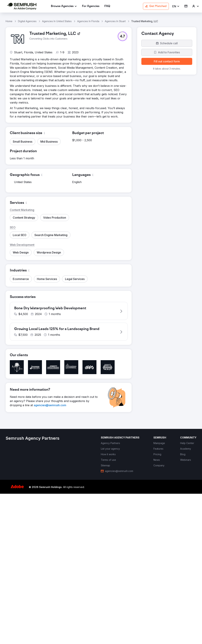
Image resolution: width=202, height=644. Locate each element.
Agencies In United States (57, 21)
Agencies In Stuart (115, 21)
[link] (91, 6)
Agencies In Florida (88, 21)
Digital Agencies (27, 21)
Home (9, 21)
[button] (176, 6)
